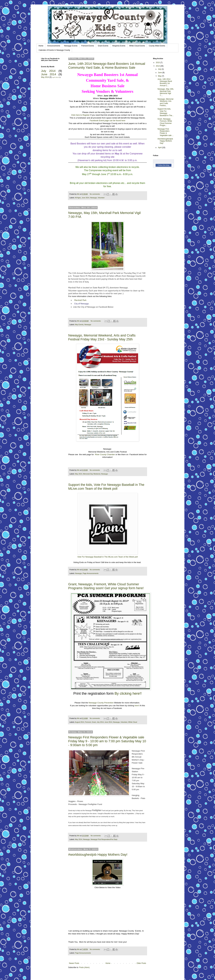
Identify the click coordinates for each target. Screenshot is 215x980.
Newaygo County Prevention (101, 703)
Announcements (54, 46)
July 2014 (100, 722)
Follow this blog (163, 165)
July (160, 69)
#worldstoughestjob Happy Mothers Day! (98, 855)
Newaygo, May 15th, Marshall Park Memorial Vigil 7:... (166, 92)
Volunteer (101, 198)
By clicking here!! (128, 693)
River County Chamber (105, 454)
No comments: (95, 194)
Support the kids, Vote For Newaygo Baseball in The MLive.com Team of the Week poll (106, 487)
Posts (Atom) (84, 967)
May (160, 76)
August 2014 (80, 722)
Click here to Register (80, 115)
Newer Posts (74, 963)
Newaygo (94, 198)
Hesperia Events (119, 46)
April (160, 148)
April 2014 (55, 77)
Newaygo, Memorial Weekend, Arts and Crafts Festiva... (165, 102)
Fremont (88, 722)
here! (137, 706)
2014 (158, 66)
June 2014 (85, 198)
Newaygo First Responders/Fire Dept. (104, 839)
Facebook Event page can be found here (107, 121)
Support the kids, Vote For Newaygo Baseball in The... (166, 112)
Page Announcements (91, 573)
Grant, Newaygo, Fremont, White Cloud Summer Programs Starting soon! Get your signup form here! (106, 586)
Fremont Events (88, 46)
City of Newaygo (81, 304)
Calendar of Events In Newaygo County (54, 50)
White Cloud (133, 722)
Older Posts (141, 963)
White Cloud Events (137, 46)
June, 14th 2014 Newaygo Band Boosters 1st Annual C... (165, 82)
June (160, 73)
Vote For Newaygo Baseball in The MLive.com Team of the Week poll (107, 557)
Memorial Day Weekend (92, 474)
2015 (158, 63)
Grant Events (103, 46)
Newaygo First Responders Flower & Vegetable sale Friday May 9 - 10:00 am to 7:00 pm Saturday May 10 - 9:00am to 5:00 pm (107, 741)
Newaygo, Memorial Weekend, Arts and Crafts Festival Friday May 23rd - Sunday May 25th (102, 337)
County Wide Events (157, 46)
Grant (94, 722)
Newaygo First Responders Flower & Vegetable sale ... (166, 132)
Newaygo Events (71, 46)
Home (41, 46)
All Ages (78, 198)
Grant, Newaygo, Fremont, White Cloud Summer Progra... (165, 122)
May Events (79, 325)
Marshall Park (80, 300)
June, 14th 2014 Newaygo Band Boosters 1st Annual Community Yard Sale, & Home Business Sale (107, 66)
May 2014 (79, 474)
